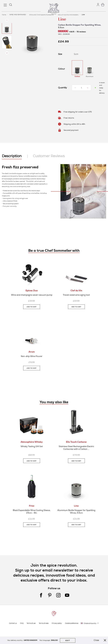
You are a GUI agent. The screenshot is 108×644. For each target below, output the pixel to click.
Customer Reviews (49, 156)
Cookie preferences (72, 623)
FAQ (22, 623)
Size (60, 54)
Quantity (63, 88)
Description (12, 156)
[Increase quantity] (88, 88)
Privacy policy (57, 623)
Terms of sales (44, 623)
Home (4, 15)
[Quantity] (81, 88)
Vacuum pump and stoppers (68, 15)
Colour (62, 69)
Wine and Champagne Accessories (42, 15)
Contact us (13, 623)
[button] (7, 31)
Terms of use (31, 623)
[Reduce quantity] (75, 88)
